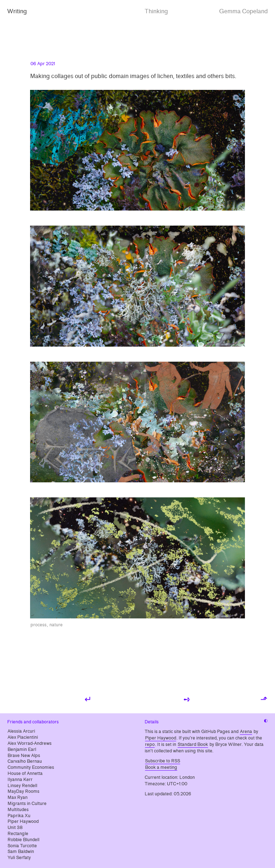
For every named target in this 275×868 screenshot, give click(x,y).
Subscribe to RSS (163, 761)
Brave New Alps (24, 756)
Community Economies (31, 767)
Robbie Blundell (23, 840)
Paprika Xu (19, 816)
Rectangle (18, 834)
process (38, 625)
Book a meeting (161, 767)
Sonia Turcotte (22, 846)
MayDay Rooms (23, 791)
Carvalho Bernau (25, 761)
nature (56, 625)
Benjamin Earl (22, 749)
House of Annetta (25, 773)
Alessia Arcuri (21, 731)
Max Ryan (18, 797)
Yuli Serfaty (19, 858)
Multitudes (18, 810)
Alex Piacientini (23, 737)
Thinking (156, 11)
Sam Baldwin (21, 852)
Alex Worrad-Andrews (30, 743)
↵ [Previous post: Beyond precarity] (88, 699)
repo (150, 744)
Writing (17, 11)
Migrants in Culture (27, 804)
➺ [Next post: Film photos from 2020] (187, 699)
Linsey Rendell (22, 786)
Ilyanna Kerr (20, 780)
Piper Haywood (23, 821)
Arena (246, 732)
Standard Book (193, 744)
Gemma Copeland (243, 11)
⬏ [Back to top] (264, 699)
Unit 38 (15, 828)
